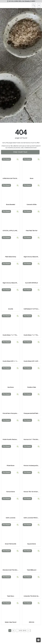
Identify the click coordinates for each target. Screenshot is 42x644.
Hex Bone (10, 387)
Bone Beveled (11, 205)
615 (21, 631)
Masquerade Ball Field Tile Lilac (31, 413)
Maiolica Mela (32, 387)
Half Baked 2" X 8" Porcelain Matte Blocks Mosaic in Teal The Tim (31, 309)
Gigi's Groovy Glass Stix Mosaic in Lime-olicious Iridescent (31, 257)
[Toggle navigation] (39, 5)
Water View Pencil (10, 622)
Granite (11, 309)
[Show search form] (34, 5)
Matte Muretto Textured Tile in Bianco (10, 439)
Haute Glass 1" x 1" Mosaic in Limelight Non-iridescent (31, 335)
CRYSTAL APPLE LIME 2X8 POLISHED (10, 231)
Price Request (6, 159)
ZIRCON (31, 622)
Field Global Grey (11, 257)
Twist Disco (10, 596)
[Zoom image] (18, 159)
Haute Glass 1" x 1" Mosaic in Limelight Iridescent (10, 335)
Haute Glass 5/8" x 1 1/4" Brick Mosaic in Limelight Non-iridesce (10, 361)
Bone (32, 178)
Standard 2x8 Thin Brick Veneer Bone (10, 570)
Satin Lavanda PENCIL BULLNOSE (31, 518)
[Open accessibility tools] (38, 640)
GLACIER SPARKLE (31, 283)
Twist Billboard (32, 570)
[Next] (28, 631)
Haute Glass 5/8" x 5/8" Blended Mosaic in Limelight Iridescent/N (31, 361)
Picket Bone (10, 466)
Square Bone (31, 544)
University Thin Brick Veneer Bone (31, 596)
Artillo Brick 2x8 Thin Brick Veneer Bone (10, 178)
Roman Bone (11, 492)
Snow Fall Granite (10, 544)
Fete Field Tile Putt (32, 231)
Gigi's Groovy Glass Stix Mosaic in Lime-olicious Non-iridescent (10, 283)
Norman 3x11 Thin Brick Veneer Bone (31, 439)
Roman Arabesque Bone (31, 466)
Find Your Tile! (20, 152)
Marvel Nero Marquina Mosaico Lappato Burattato (10, 413)
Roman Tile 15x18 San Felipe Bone (31, 492)
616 (24, 631)
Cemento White (32, 205)
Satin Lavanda (11, 518)
